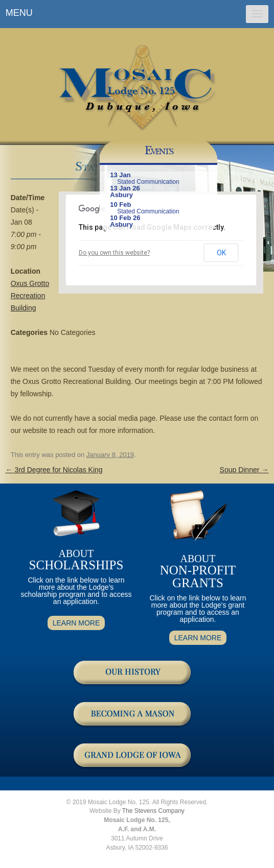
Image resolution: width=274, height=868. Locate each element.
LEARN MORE (76, 623)
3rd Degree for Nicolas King (54, 470)
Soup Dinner (244, 470)
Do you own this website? (114, 253)
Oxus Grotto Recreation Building (30, 296)
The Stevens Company (153, 811)
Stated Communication (148, 182)
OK (221, 253)
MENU (19, 13)
